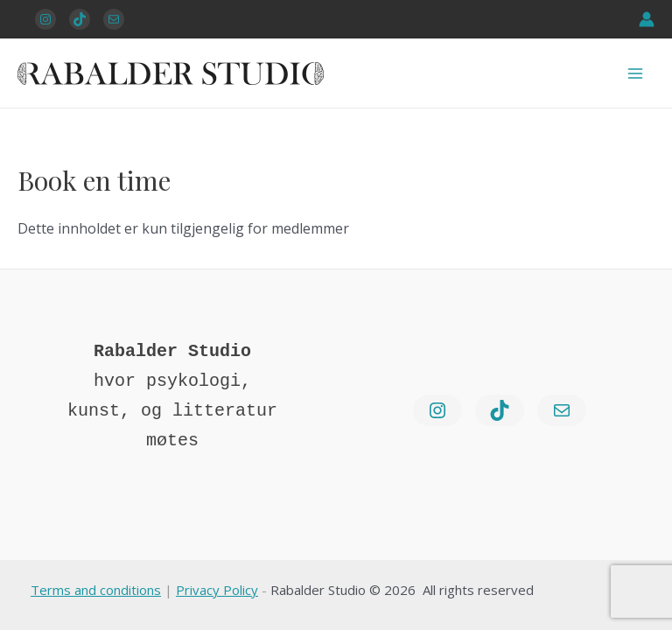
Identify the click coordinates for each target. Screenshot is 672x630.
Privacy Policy (217, 590)
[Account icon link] (647, 19)
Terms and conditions (96, 590)
